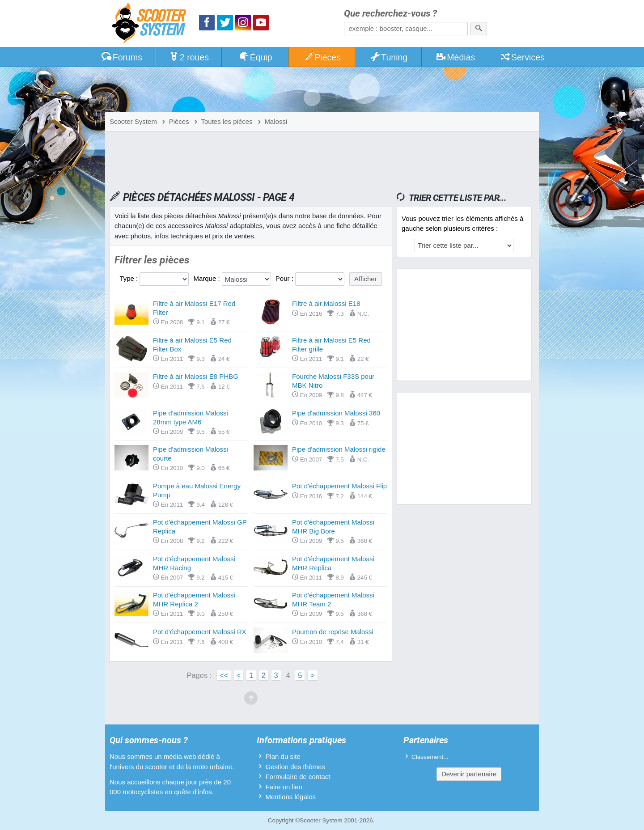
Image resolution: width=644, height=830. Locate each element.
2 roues (189, 57)
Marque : (207, 278)
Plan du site (283, 756)
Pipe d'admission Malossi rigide (339, 449)
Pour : (285, 278)
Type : (129, 278)
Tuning (389, 57)
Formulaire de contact (298, 777)
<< (224, 675)
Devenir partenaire (469, 774)
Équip (255, 57)
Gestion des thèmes (295, 767)
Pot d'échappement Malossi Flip (339, 486)
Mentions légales (290, 797)
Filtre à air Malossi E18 (326, 303)
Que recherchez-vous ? (390, 14)
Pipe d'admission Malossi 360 (336, 413)
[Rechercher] (479, 29)
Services (522, 57)
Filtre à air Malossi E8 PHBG (196, 376)
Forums (122, 57)
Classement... (430, 757)
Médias (455, 57)
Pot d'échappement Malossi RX (200, 632)
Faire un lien (284, 787)
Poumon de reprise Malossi (333, 632)
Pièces (322, 57)
